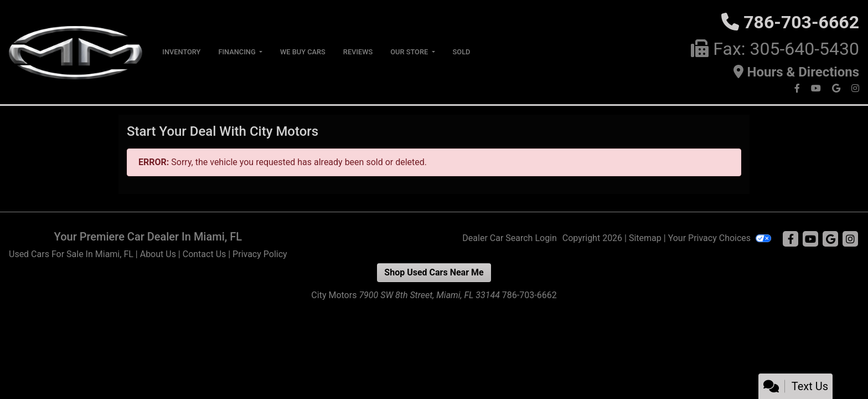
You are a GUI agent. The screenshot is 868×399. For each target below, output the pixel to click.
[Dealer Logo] (77, 51)
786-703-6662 (801, 22)
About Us (158, 254)
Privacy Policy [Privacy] (260, 254)
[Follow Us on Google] (837, 88)
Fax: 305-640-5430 (786, 49)
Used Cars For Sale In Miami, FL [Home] (71, 254)
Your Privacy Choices (720, 238)
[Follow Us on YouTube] (817, 88)
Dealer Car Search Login (510, 238)
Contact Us (205, 254)
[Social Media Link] (855, 88)
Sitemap (645, 238)
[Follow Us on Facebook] (798, 88)
